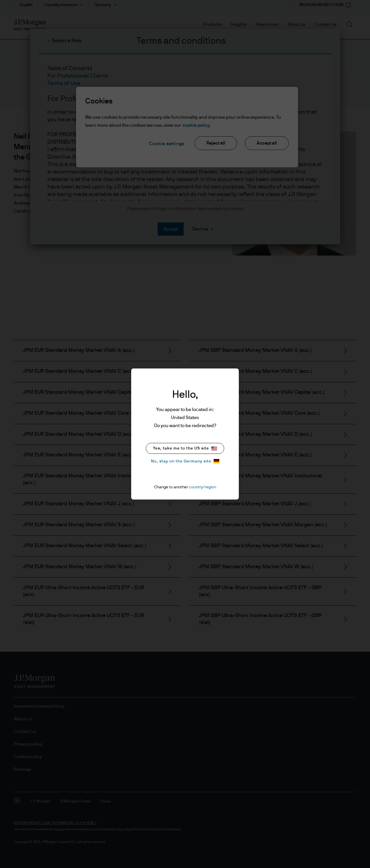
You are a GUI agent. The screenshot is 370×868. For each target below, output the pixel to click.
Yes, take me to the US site (185, 449)
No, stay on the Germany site (185, 461)
